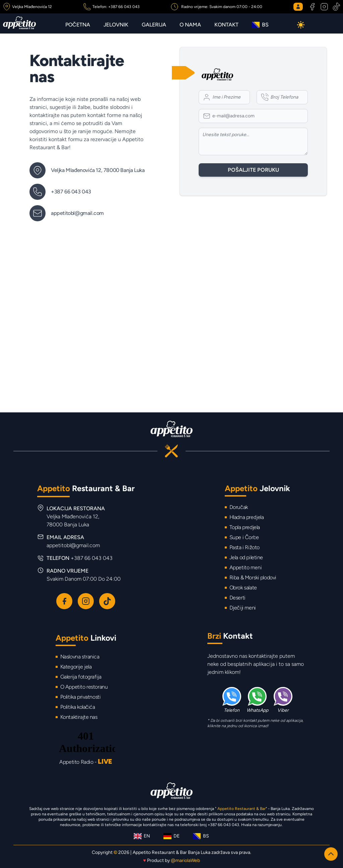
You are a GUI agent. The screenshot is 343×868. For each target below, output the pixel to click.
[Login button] (299, 7)
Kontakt (226, 25)
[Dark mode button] (301, 25)
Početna (78, 25)
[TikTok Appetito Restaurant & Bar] (336, 7)
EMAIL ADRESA (73, 541)
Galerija (154, 25)
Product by (171, 860)
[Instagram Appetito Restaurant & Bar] (324, 7)
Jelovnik (116, 25)
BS (260, 25)
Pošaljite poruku (253, 170)
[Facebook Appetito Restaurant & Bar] (312, 7)
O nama (190, 25)
